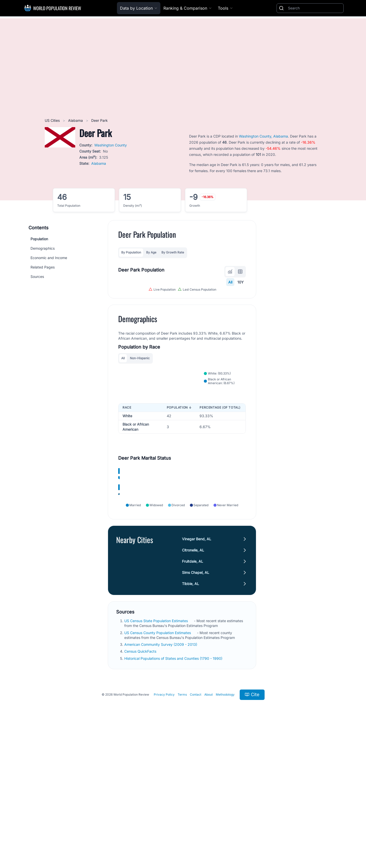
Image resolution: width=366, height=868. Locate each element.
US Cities (53, 120)
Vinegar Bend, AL (197, 675)
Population (39, 239)
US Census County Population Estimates (158, 768)
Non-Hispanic (140, 446)
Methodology (225, 830)
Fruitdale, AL (193, 697)
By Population (131, 252)
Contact (196, 830)
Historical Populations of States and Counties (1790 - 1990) (174, 794)
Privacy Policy (164, 830)
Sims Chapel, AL (196, 708)
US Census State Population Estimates (157, 757)
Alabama (76, 120)
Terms (182, 830)
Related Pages (43, 267)
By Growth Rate (173, 252)
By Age (151, 252)
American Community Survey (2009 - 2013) (161, 780)
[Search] (315, 8)
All (230, 282)
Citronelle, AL (193, 686)
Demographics (43, 248)
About (209, 830)
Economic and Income (49, 258)
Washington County (111, 145)
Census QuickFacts (141, 787)
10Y (241, 282)
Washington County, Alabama (263, 136)
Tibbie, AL (190, 719)
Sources (37, 276)
